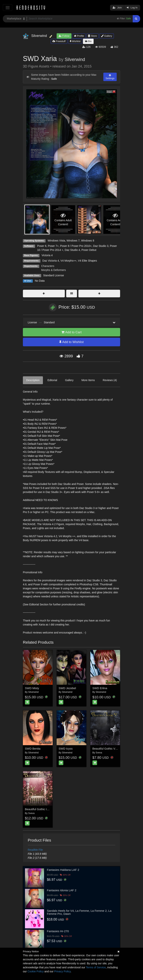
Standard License (53, 275)
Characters (48, 266)
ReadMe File (35, 850)
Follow (64, 36)
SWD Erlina (100, 688)
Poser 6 (42, 246)
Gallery (107, 36)
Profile (79, 36)
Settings (110, 77)
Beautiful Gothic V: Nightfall (110, 749)
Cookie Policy (36, 971)
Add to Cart (71, 332)
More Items (88, 380)
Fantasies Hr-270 (58, 931)
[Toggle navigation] (8, 8)
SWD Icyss (66, 749)
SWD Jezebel (67, 688)
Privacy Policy (62, 971)
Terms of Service (96, 967)
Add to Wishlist (71, 342)
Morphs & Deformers (53, 270)
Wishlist (75, 41)
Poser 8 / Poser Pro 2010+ (76, 246)
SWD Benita (33, 749)
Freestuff (59, 41)
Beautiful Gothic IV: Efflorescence (46, 809)
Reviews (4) (110, 380)
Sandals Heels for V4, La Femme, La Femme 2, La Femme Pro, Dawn (79, 912)
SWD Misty (32, 688)
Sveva (99, 753)
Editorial (52, 380)
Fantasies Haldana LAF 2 (63, 870)
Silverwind (75, 59)
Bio (88, 41)
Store (92, 36)
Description (33, 380)
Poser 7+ (53, 246)
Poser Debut (89, 250)
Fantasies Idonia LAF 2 (62, 890)
